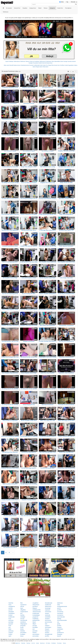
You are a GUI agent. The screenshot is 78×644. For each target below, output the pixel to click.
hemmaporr (48, 627)
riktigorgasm (24, 624)
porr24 (59, 608)
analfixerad (48, 605)
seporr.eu (18, 643)
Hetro (62, 2)
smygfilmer (36, 603)
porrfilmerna (60, 633)
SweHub (11, 603)
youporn (11, 633)
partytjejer (11, 612)
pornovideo (36, 636)
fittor (22, 603)
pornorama (48, 620)
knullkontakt (36, 613)
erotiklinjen (35, 619)
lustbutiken (60, 629)
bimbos (35, 633)
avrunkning (60, 612)
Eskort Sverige (64, 61)
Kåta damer (46, 67)
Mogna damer (39, 67)
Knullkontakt (36, 65)
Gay (67, 2)
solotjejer (23, 617)
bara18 (59, 636)
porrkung (11, 620)
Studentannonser (25, 65)
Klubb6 (40, 63)
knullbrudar (12, 617)
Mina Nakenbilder (56, 61)
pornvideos (23, 633)
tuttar (59, 605)
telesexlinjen (36, 605)
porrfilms (60, 610)
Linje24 (7, 61)
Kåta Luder (6, 65)
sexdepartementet (62, 606)
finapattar (60, 634)
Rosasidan (36, 63)
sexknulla (48, 615)
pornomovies (49, 622)
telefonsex (60, 603)
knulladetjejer (36, 615)
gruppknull (35, 617)
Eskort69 (11, 65)
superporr (48, 610)
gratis (59, 624)
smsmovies (48, 612)
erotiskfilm (48, 617)
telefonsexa (48, 606)
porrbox (47, 633)
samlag (59, 619)
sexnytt (22, 619)
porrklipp (11, 622)
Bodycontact (49, 63)
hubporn (47, 626)
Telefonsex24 (43, 61)
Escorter (31, 65)
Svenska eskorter (72, 61)
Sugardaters (71, 65)
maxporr (59, 627)
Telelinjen (11, 61)
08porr (34, 624)
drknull (22, 606)
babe (10, 629)
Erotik (41, 65)
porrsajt (35, 626)
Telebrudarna (17, 61)
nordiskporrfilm (37, 610)
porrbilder (35, 627)
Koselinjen (37, 61)
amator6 (47, 619)
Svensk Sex (57, 65)
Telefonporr (49, 61)
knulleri (10, 615)
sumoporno (60, 615)
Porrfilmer (62, 65)
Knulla (66, 65)
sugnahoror (23, 605)
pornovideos (36, 634)
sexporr (47, 613)
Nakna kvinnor (17, 65)
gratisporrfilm (36, 620)
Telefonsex (23, 61)
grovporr (11, 624)
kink (46, 624)
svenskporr (60, 613)
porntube (35, 631)
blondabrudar (49, 603)
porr (21, 613)
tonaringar (48, 608)
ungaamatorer (24, 612)
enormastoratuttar (62, 620)
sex (58, 622)
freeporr (47, 629)
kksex (22, 636)
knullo (22, 627)
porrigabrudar (49, 634)
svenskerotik (24, 620)
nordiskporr (12, 613)
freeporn (47, 631)
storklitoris (23, 622)
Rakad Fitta (51, 65)
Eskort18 (44, 63)
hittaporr (35, 608)
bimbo (22, 629)
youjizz (10, 634)
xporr (10, 636)
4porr (22, 608)
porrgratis (23, 626)
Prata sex (32, 61)
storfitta (22, 615)
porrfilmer (35, 606)
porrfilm (11, 608)
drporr (34, 622)
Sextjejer (31, 63)
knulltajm (23, 634)
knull (10, 619)
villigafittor (23, 610)
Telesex (27, 61)
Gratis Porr (45, 65)
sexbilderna (12, 606)
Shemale (73, 2)
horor (10, 605)
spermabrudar (61, 617)
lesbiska (23, 631)
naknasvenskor (37, 612)
